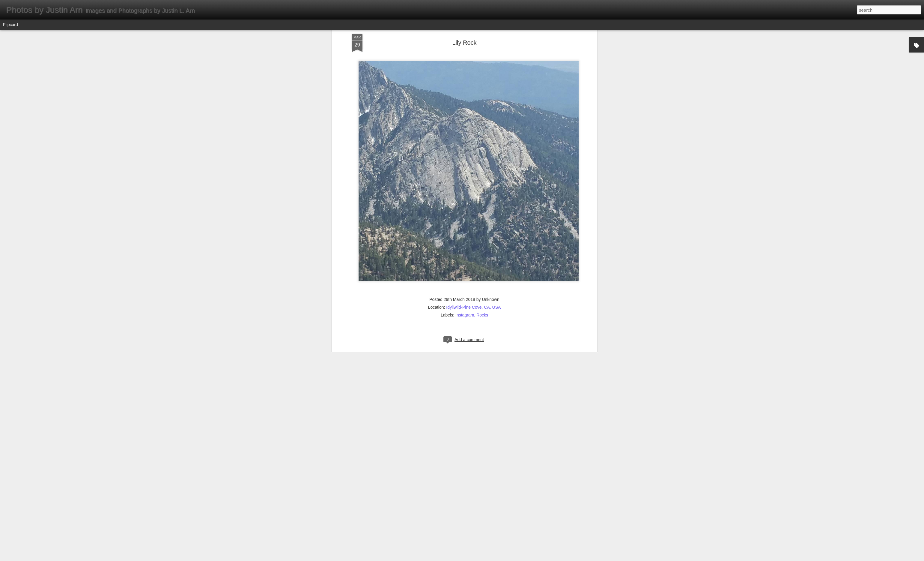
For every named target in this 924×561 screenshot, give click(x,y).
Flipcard (10, 25)
